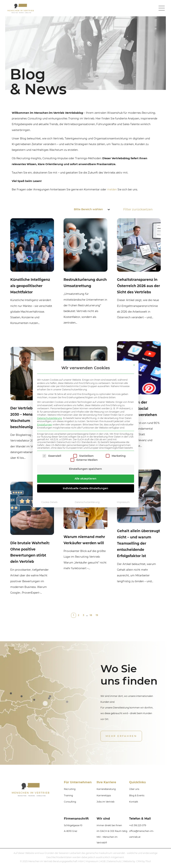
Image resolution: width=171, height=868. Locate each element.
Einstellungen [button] (45, 425)
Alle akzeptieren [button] (85, 479)
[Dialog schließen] (134, 365)
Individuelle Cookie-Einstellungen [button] (85, 488)
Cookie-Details (49, 502)
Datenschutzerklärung (49, 418)
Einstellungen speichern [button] (85, 469)
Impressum (123, 502)
